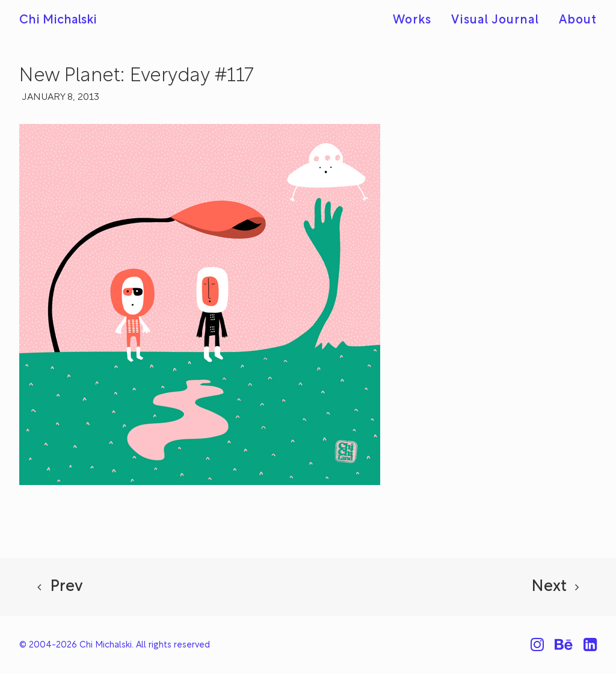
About (578, 20)
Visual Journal (495, 20)
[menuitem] (416, 20)
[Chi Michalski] (58, 20)
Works (412, 20)
